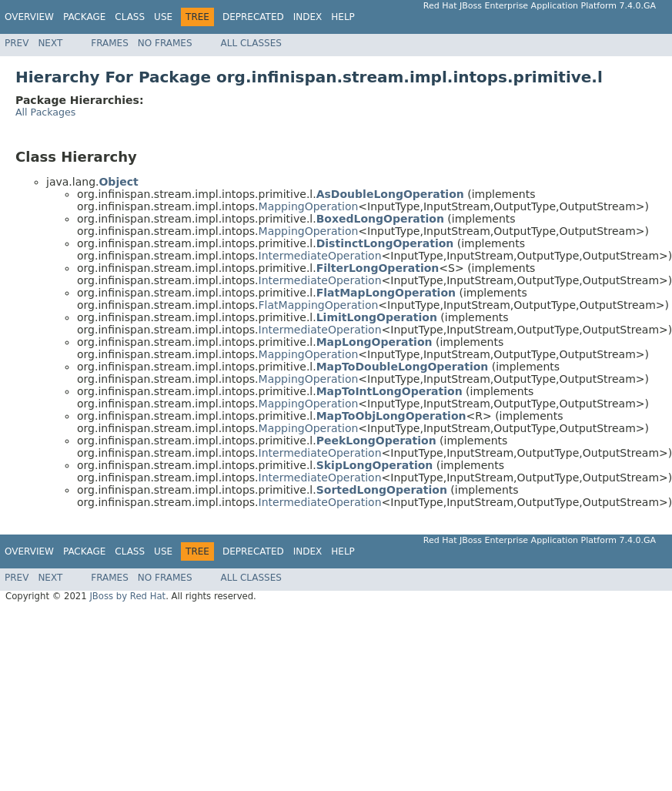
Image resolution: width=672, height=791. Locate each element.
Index (308, 17)
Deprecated (253, 17)
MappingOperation (309, 206)
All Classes (251, 43)
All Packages (45, 112)
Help (343, 17)
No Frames (165, 43)
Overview (29, 17)
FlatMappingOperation (319, 305)
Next (50, 43)
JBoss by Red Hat (127, 596)
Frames (110, 43)
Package (84, 17)
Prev (17, 43)
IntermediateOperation (320, 256)
